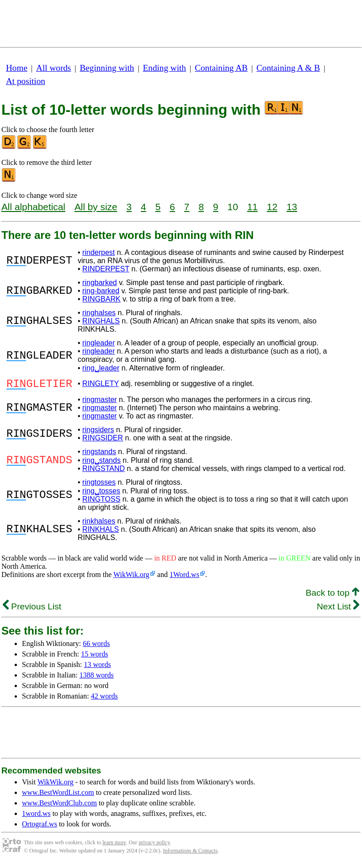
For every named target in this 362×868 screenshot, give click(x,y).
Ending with (165, 68)
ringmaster (100, 402)
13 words (98, 667)
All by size (96, 207)
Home (17, 68)
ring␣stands (101, 463)
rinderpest (98, 252)
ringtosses (99, 485)
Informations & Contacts (190, 853)
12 (272, 207)
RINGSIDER (103, 441)
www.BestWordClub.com (59, 806)
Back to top (333, 595)
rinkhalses (99, 524)
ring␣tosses (101, 494)
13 (292, 207)
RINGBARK (101, 299)
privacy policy (154, 845)
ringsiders (98, 432)
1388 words (97, 678)
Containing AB (221, 68)
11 (253, 207)
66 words (96, 646)
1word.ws (36, 816)
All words (53, 68)
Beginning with (107, 68)
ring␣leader (101, 368)
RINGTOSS (101, 502)
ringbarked (100, 283)
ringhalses (99, 313)
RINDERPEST (106, 269)
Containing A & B (288, 68)
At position (26, 81)
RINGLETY (101, 385)
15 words (94, 657)
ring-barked (101, 291)
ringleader (98, 343)
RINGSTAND (104, 471)
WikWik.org (131, 577)
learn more (114, 845)
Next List (338, 609)
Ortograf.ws (40, 827)
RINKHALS (101, 532)
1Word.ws (184, 577)
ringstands (99, 454)
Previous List (32, 609)
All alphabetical (33, 207)
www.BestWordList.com (58, 795)
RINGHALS (101, 321)
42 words (104, 699)
